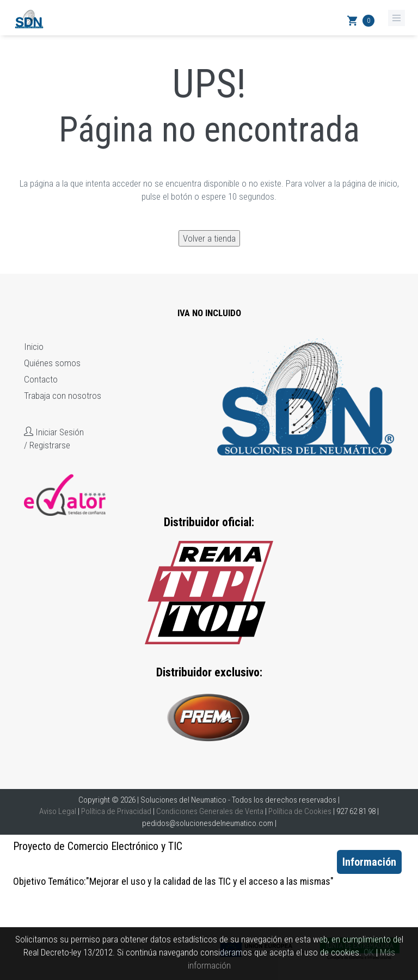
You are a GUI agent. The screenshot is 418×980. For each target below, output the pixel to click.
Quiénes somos (52, 363)
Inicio (34, 347)
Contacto (41, 379)
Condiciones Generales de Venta (210, 811)
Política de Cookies (300, 811)
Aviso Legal (58, 811)
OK (369, 952)
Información (369, 862)
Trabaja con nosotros (63, 396)
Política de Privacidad (116, 811)
